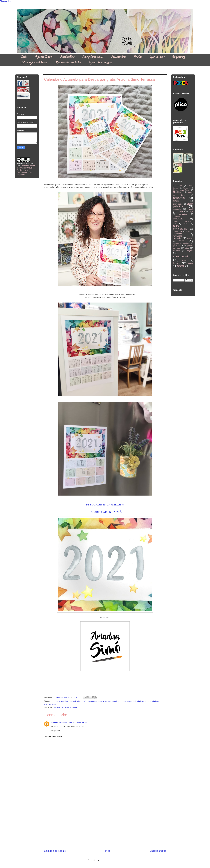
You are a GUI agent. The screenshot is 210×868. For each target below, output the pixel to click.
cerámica (183, 214)
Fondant (186, 188)
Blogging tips (5, 1)
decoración (179, 219)
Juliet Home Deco (181, 190)
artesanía (177, 209)
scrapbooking (182, 256)
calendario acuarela (96, 701)
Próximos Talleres (44, 57)
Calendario (178, 185)
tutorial (180, 266)
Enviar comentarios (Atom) (111, 860)
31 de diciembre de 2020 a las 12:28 (74, 723)
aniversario (178, 204)
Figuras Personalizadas (100, 63)
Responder (56, 730)
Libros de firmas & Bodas (34, 63)
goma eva (177, 231)
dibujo (176, 221)
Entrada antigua (158, 851)
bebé (191, 209)
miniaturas (177, 236)
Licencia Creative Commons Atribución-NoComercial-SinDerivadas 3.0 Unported (26, 170)
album (176, 201)
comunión (177, 216)
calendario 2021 (80, 701)
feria (185, 223)
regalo (190, 250)
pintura (177, 245)
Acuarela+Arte (118, 57)
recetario (176, 251)
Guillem (55, 723)
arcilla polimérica (183, 205)
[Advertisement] (105, 826)
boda (180, 211)
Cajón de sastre (157, 57)
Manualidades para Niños (68, 63)
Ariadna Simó (67, 57)
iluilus (188, 231)
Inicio (24, 57)
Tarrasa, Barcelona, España (65, 707)
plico (187, 248)
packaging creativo (181, 243)
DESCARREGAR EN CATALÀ (105, 512)
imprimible (177, 234)
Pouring (138, 57)
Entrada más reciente (55, 851)
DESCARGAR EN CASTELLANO (105, 505)
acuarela (57, 701)
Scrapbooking (179, 57)
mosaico (190, 238)
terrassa (53, 704)
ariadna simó (67, 701)
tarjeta (190, 263)
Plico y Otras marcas (93, 57)
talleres (177, 263)
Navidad (177, 192)
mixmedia (177, 238)
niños (182, 241)
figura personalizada (180, 227)
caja (191, 212)
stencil (185, 260)
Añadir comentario (53, 737)
